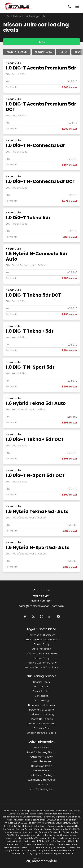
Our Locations (41, 771)
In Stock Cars (42, 687)
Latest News (42, 747)
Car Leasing (41, 696)
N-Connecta (43, 52)
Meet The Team (42, 761)
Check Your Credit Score (41, 733)
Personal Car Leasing (42, 710)
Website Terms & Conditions (42, 667)
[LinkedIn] (50, 617)
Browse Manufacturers (41, 705)
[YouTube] (58, 617)
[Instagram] (42, 617)
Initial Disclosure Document (42, 653)
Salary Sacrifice (42, 691)
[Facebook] (25, 617)
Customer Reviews (41, 757)
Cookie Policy (41, 644)
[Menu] (77, 6)
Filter (41, 42)
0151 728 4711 (41, 596)
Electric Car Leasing (41, 719)
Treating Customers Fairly (41, 663)
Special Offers (41, 682)
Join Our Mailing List (42, 789)
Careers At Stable (42, 766)
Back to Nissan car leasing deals (24, 16)
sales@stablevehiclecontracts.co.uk (41, 606)
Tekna (63, 52)
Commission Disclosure (41, 635)
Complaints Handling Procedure (42, 640)
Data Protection (41, 649)
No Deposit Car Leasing (41, 724)
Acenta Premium (17, 52)
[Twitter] (33, 617)
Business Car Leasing (41, 714)
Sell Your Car (41, 728)
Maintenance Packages (41, 775)
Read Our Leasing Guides (41, 752)
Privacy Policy (42, 658)
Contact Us (42, 784)
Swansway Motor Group (41, 780)
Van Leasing (41, 700)
